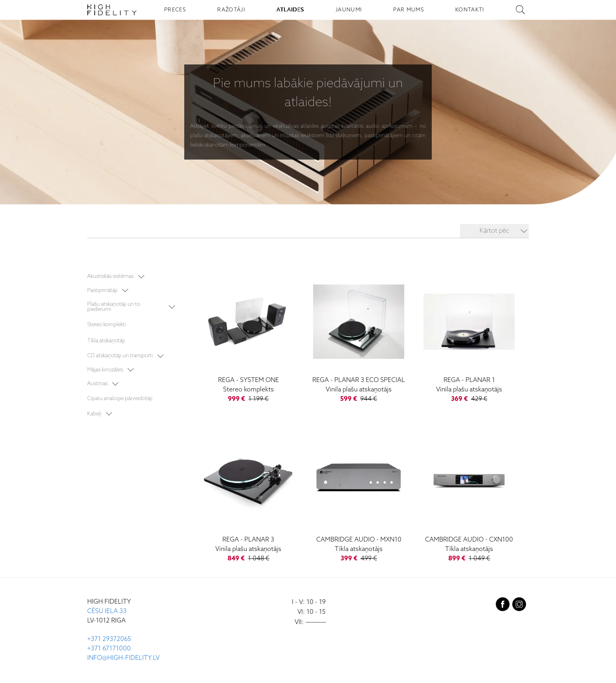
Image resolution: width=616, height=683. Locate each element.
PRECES (175, 10)
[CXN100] (469, 498)
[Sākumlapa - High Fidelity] (112, 10)
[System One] (248, 338)
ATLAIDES (290, 10)
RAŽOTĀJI (231, 10)
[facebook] (503, 606)
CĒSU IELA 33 (107, 612)
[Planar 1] (469, 338)
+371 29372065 (109, 640)
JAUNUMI (349, 10)
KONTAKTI (470, 10)
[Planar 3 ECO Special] (359, 338)
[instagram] (519, 606)
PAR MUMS (409, 10)
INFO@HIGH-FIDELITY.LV (123, 658)
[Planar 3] (248, 498)
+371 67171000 (109, 649)
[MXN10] (359, 498)
